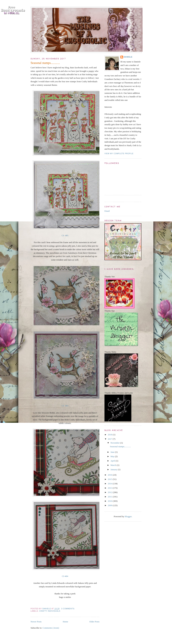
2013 (110, 488)
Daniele (128, 57)
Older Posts (94, 622)
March (114, 465)
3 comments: (68, 609)
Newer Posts (36, 622)
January (114, 469)
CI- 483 (65, 406)
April (113, 461)
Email (107, 211)
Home (66, 622)
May (113, 456)
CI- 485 (65, 235)
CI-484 (65, 576)
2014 (110, 484)
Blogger (128, 516)
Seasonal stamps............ (45, 63)
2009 (110, 505)
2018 (110, 435)
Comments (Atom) (51, 628)
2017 (110, 439)
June (113, 452)
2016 (110, 475)
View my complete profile (119, 154)
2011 (110, 497)
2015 (110, 479)
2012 (110, 492)
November (115, 443)
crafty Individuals (50, 611)
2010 (110, 501)
